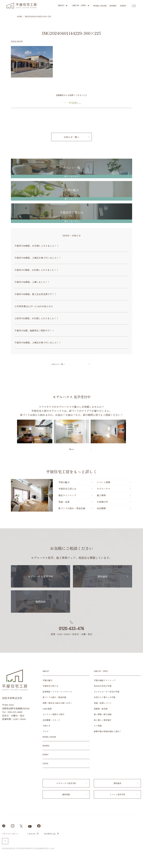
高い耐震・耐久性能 (103, 714)
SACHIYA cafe (50, 834)
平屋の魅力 (64, 482)
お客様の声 (102, 502)
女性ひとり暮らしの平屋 (105, 697)
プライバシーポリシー (10, 834)
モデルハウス (103, 489)
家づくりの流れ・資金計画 (72, 508)
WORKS (46, 746)
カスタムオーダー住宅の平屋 (107, 692)
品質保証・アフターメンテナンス (57, 692)
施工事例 (101, 495)
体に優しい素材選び (103, 720)
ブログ (46, 731)
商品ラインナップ (67, 495)
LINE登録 (47, 709)
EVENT (46, 754)
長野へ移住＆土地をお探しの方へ (57, 703)
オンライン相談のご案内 (53, 714)
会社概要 (101, 508)
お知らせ (47, 726)
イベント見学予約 (117, 794)
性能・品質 (64, 502)
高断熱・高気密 (101, 709)
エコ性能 (98, 726)
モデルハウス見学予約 (40, 576)
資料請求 (103, 576)
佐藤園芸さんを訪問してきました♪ (71, 95)
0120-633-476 (71, 628)
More (71, 449)
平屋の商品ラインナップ (105, 680)
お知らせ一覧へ (71, 137)
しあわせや (31, 834)
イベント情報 (103, 482)
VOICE (45, 763)
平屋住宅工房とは (67, 489)
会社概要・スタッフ (51, 720)
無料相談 (40, 602)
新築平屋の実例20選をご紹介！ (108, 731)
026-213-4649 (15, 712)
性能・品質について (103, 703)
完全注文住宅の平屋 (103, 686)
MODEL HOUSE (49, 737)
